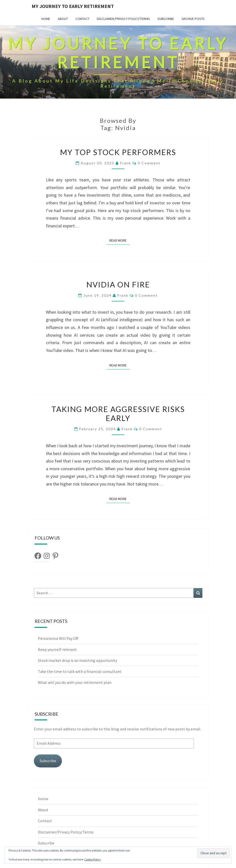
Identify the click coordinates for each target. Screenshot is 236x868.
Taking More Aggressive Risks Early (118, 413)
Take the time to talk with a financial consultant (80, 671)
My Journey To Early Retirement (73, 6)
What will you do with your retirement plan (75, 682)
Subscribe (166, 19)
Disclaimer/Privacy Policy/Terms (123, 19)
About (63, 19)
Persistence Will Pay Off (58, 638)
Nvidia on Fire (118, 284)
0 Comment (149, 163)
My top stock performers (118, 152)
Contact (82, 19)
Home (46, 19)
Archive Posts (193, 19)
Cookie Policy (93, 859)
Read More (120, 240)
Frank (126, 163)
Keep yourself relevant (58, 649)
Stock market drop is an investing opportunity (78, 660)
